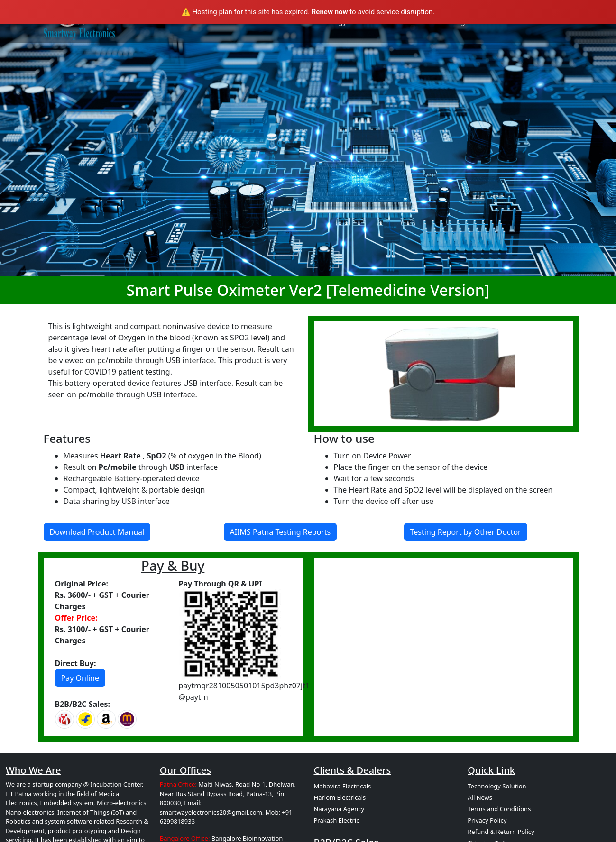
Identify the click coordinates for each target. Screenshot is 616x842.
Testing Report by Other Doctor (466, 532)
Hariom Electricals (340, 797)
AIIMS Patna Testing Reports (280, 532)
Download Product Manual (97, 532)
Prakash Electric (337, 820)
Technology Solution (497, 786)
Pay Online (80, 678)
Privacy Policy (487, 820)
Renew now (330, 12)
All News (480, 797)
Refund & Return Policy (501, 832)
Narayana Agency (339, 809)
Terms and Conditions (499, 809)
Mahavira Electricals (343, 786)
